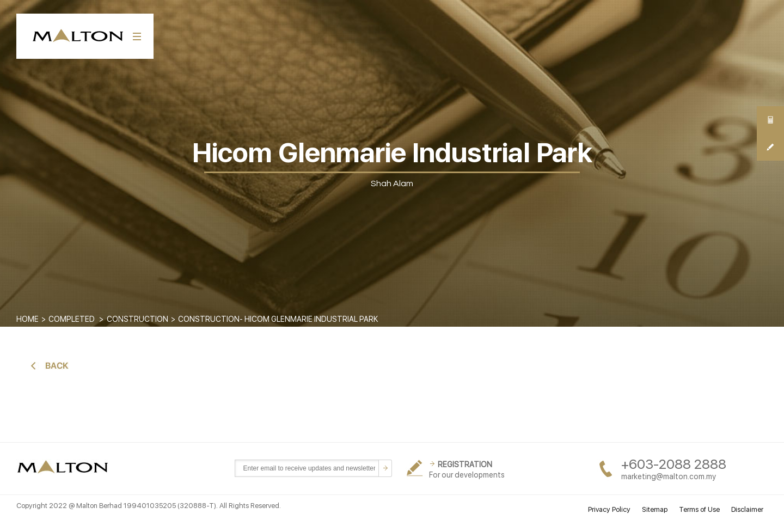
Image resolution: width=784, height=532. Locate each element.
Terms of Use (699, 509)
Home (27, 319)
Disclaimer (747, 509)
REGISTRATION (465, 464)
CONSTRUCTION (137, 319)
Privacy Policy (609, 509)
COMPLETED (72, 319)
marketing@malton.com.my (669, 476)
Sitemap (655, 509)
